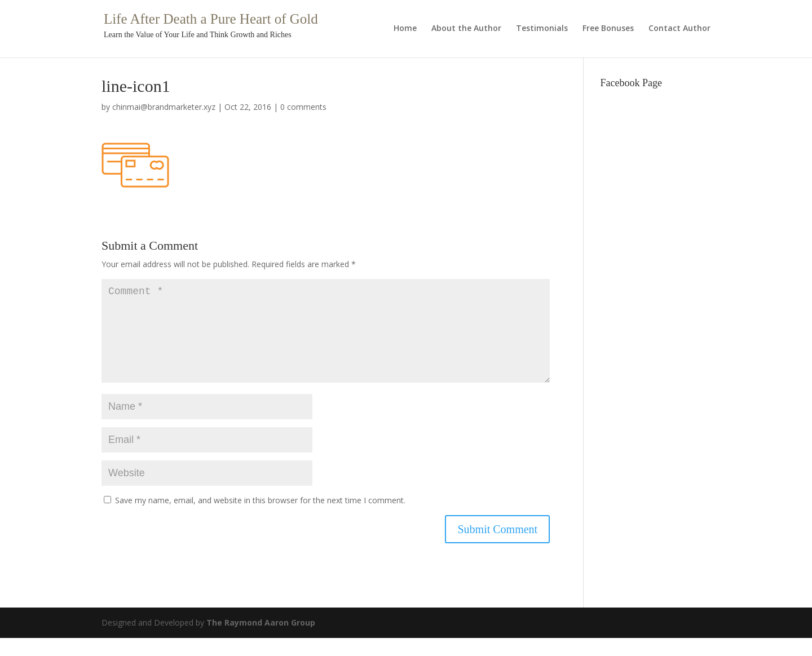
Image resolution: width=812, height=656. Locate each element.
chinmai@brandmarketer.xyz (164, 107)
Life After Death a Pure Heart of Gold (211, 19)
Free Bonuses (608, 29)
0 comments (303, 107)
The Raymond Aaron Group (261, 641)
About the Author (466, 29)
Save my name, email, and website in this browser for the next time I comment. (260, 518)
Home (405, 29)
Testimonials (542, 29)
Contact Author (679, 29)
